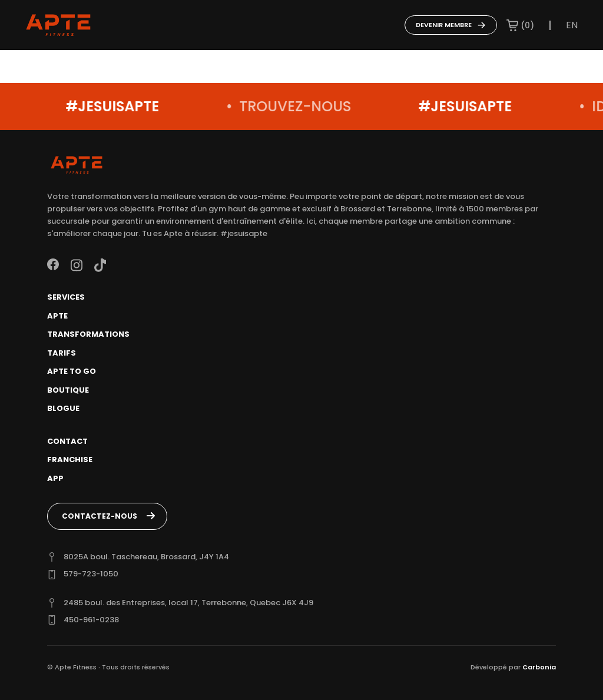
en (572, 25)
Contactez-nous (100, 516)
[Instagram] (77, 264)
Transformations (88, 334)
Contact (67, 441)
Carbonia (539, 667)
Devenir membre (451, 25)
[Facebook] (53, 264)
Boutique (68, 390)
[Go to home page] (58, 25)
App (55, 478)
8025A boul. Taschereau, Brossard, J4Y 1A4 (146, 557)
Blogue (63, 408)
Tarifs (62, 353)
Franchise (70, 460)
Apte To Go (72, 371)
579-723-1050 (91, 574)
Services (66, 297)
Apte (57, 316)
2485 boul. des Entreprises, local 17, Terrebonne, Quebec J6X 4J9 (188, 603)
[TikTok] (100, 264)
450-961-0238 (91, 620)
